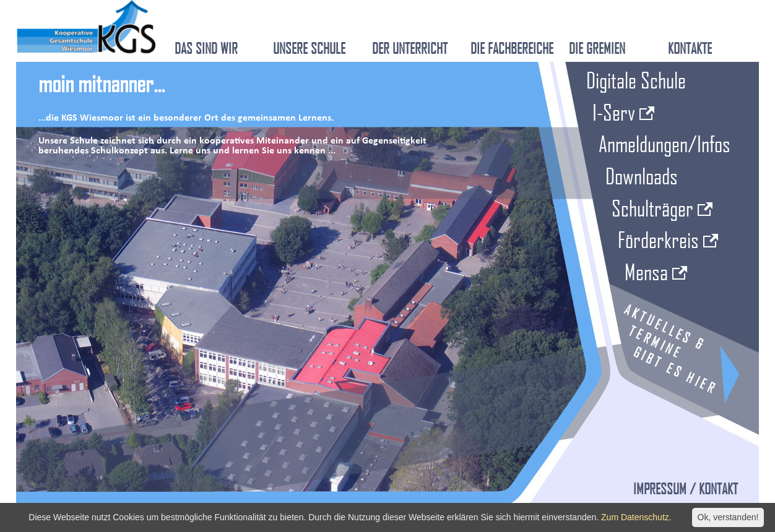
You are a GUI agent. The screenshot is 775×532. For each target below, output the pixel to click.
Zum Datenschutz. (636, 517)
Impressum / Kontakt (686, 489)
